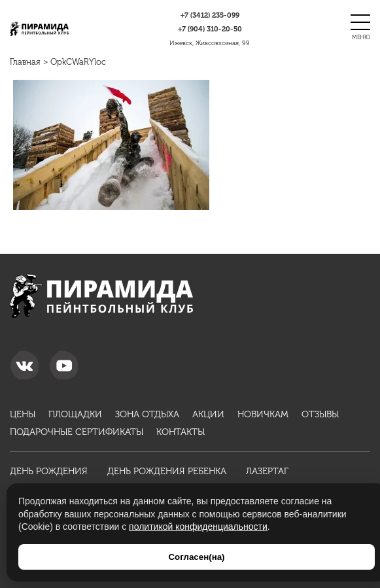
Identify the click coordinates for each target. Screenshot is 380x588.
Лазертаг (267, 471)
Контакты (181, 432)
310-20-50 (210, 29)
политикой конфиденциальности (198, 527)
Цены (23, 415)
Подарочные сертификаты (77, 432)
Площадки (75, 415)
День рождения (49, 471)
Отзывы (320, 415)
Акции (208, 415)
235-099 (210, 15)
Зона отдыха (147, 415)
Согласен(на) (196, 557)
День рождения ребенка (167, 471)
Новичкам (263, 415)
